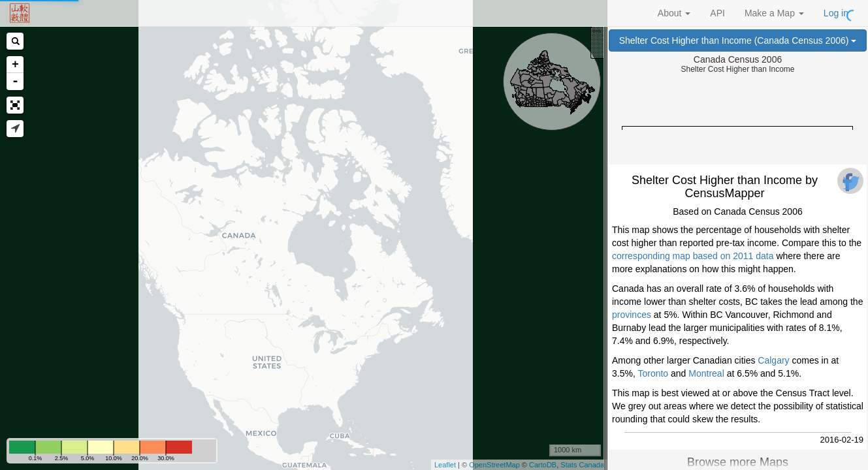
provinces (632, 315)
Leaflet (445, 465)
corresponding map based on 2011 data (693, 256)
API (717, 13)
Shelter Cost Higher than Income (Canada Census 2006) (738, 40)
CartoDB (543, 465)
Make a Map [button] (774, 13)
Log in (836, 13)
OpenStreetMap (494, 465)
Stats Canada (582, 465)
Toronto (653, 373)
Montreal (706, 373)
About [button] (674, 13)
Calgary (773, 360)
